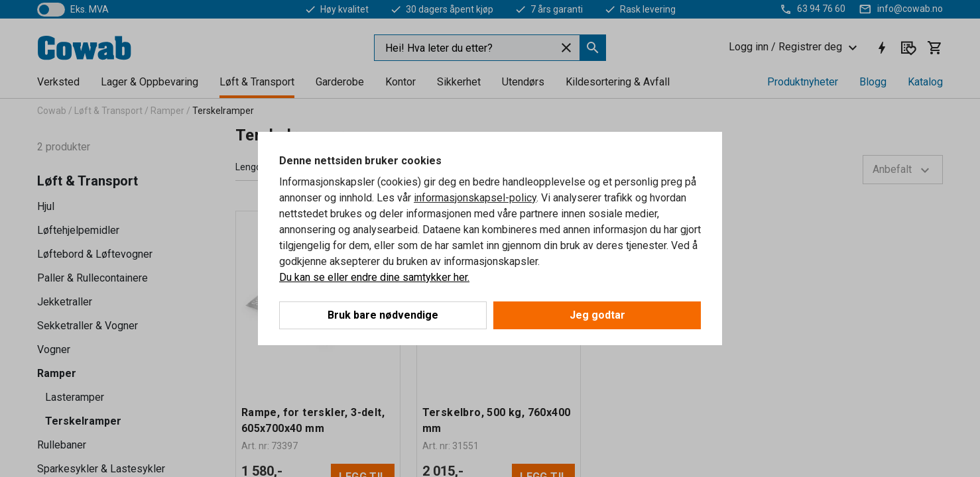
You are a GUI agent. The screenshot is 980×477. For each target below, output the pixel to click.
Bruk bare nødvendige (383, 315)
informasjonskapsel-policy (475, 198)
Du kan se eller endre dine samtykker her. (374, 277)
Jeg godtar (597, 315)
